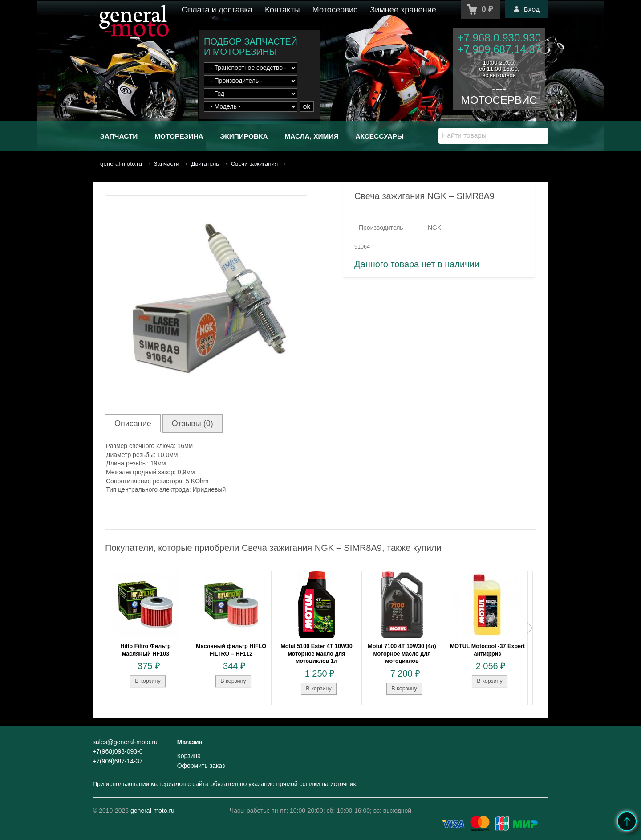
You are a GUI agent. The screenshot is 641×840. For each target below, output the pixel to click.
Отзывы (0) (193, 424)
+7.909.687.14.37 (499, 49)
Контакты (282, 10)
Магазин (190, 742)
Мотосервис (335, 10)
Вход (527, 9)
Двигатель (205, 164)
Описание (133, 424)
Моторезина (179, 136)
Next (530, 628)
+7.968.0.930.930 (499, 38)
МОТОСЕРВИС (499, 100)
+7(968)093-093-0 (118, 751)
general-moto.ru (121, 164)
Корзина (189, 756)
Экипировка (244, 136)
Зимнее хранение (403, 10)
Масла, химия (311, 136)
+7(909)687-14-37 (118, 761)
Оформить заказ (201, 766)
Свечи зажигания (254, 164)
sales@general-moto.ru (125, 742)
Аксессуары (379, 136)
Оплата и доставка (217, 10)
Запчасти (119, 136)
